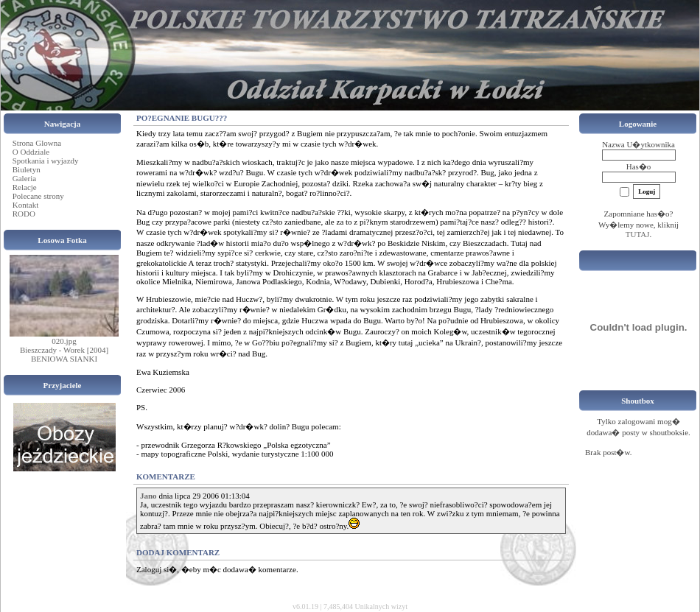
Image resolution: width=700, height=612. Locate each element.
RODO (24, 214)
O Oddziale (31, 152)
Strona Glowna (37, 143)
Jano (148, 496)
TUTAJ (638, 234)
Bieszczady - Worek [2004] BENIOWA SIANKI (64, 354)
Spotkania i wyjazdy (46, 161)
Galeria (24, 178)
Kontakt (25, 205)
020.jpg (64, 341)
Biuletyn (27, 169)
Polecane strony (38, 196)
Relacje (25, 187)
